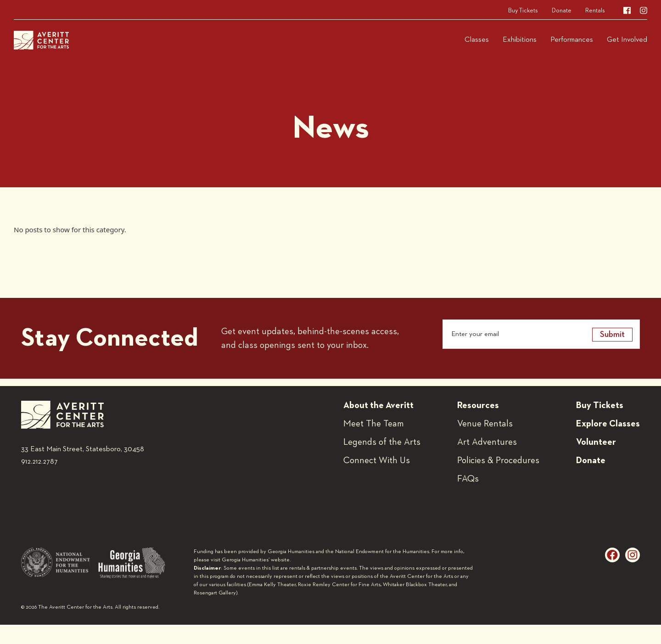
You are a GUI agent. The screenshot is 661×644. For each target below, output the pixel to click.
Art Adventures (487, 442)
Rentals (595, 11)
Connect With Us (377, 460)
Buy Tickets (523, 11)
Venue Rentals (485, 424)
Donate (562, 11)
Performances (572, 40)
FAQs (468, 479)
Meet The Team (374, 424)
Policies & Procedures (498, 460)
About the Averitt (378, 405)
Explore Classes (608, 424)
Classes (477, 40)
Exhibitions (520, 40)
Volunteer (596, 442)
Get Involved (627, 40)
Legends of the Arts (382, 442)
